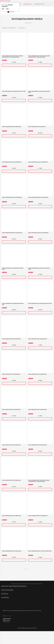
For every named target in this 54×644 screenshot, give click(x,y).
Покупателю (7, 590)
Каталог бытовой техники (14, 586)
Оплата (5, 594)
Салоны (5, 598)
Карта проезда (38, 611)
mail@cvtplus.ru (28, 4)
